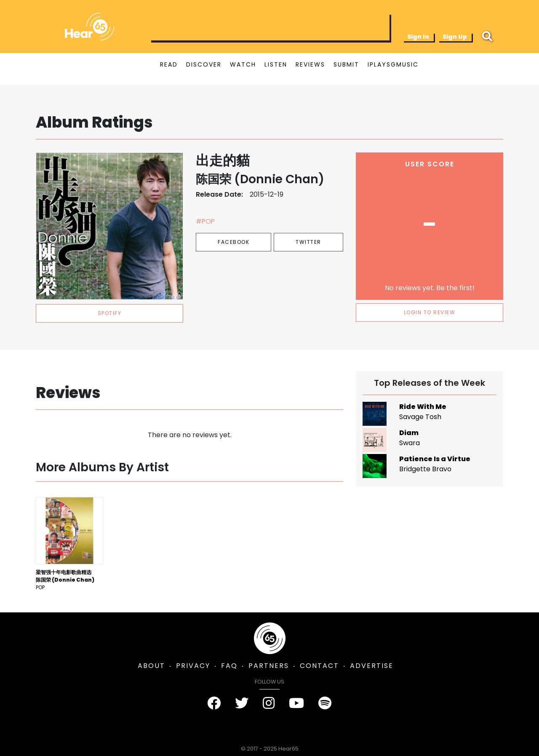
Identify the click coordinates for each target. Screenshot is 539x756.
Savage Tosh (420, 417)
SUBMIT (346, 64)
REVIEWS (310, 64)
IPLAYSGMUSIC (393, 64)
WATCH (243, 64)
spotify (110, 313)
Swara (410, 443)
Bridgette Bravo (425, 469)
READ (169, 64)
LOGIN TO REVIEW (430, 312)
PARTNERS (269, 666)
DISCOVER (204, 64)
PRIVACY (193, 666)
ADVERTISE (372, 666)
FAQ (229, 666)
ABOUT (151, 666)
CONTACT (319, 666)
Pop (40, 587)
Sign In (418, 37)
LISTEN (276, 64)
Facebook (233, 242)
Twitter (308, 242)
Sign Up (455, 37)
